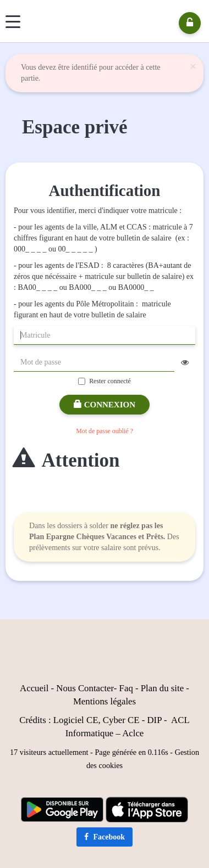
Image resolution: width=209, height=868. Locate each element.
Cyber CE (121, 720)
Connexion (105, 405)
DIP (154, 720)
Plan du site (162, 688)
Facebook (105, 837)
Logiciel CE (76, 720)
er (110, 688)
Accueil (34, 688)
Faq (126, 688)
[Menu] (13, 22)
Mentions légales (105, 701)
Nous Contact (81, 688)
